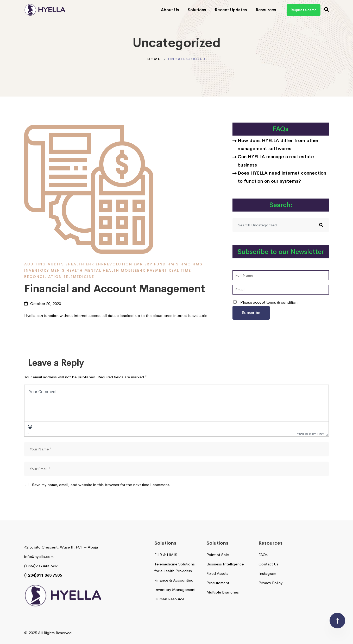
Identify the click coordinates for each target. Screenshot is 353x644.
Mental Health (102, 270)
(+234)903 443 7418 (41, 566)
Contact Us (268, 564)
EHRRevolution (114, 264)
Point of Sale (218, 555)
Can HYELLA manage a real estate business (276, 161)
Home (154, 59)
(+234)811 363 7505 (43, 575)
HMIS (173, 264)
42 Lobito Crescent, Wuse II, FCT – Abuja (61, 547)
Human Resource (169, 599)
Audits (56, 264)
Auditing (35, 264)
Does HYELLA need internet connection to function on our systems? (282, 177)
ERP (149, 264)
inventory (37, 270)
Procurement (218, 583)
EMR (138, 264)
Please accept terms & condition (265, 302)
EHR (90, 264)
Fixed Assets (217, 573)
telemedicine (79, 277)
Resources (266, 10)
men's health (67, 270)
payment (157, 270)
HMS (198, 264)
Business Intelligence (225, 564)
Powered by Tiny (308, 434)
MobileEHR (133, 270)
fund (160, 264)
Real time (180, 270)
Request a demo (304, 10)
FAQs (263, 555)
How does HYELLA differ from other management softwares (278, 145)
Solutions (197, 10)
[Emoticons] (30, 427)
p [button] (28, 434)
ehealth (75, 264)
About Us (170, 10)
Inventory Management (175, 589)
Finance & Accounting (174, 580)
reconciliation (43, 277)
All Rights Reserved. (55, 633)
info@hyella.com (39, 556)
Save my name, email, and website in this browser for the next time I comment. (101, 485)
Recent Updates (231, 10)
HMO (186, 264)
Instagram (267, 573)
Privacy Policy (270, 583)
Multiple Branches (223, 592)
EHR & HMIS (166, 555)
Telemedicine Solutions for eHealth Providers (175, 567)
